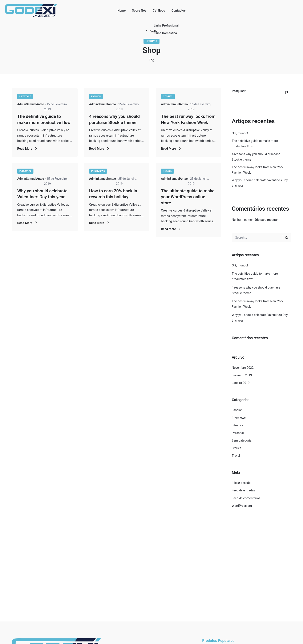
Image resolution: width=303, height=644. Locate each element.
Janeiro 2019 (241, 383)
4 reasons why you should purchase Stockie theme (256, 290)
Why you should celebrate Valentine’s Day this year (260, 318)
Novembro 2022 (243, 368)
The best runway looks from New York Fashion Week (258, 304)
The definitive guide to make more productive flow (255, 276)
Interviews (98, 171)
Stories (168, 96)
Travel (167, 171)
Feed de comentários (246, 498)
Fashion (96, 96)
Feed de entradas (244, 490)
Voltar (151, 31)
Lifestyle (151, 41)
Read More (28, 149)
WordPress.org (242, 506)
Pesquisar (239, 91)
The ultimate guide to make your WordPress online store (188, 197)
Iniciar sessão (241, 483)
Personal (25, 171)
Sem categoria (242, 441)
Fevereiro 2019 (242, 375)
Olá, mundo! (240, 133)
